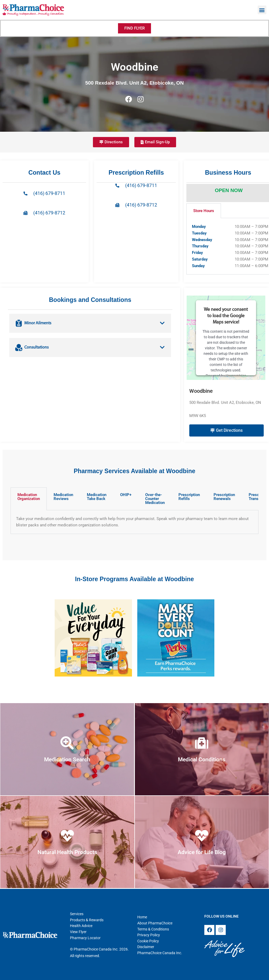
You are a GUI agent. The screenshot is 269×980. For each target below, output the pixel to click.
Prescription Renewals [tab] (224, 497)
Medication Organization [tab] (29, 497)
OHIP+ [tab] (126, 495)
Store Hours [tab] (204, 211)
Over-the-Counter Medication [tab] (155, 499)
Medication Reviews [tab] (63, 497)
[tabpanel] (134, 522)
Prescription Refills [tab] (189, 497)
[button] (262, 10)
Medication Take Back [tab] (97, 497)
